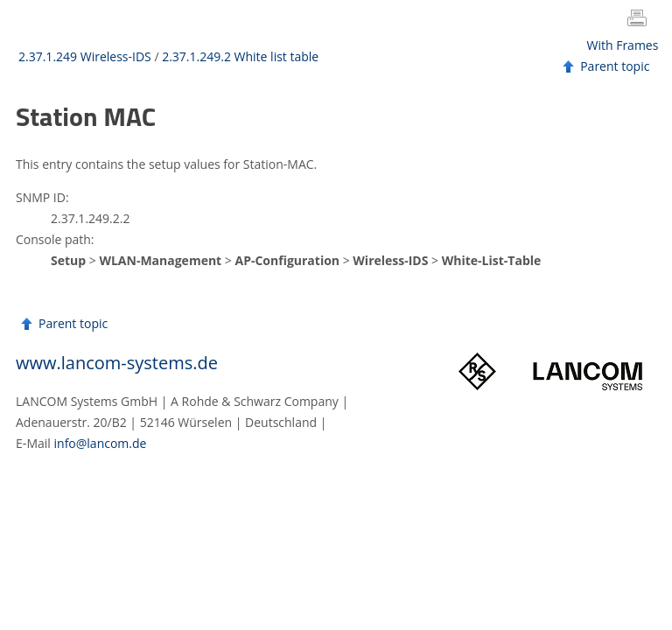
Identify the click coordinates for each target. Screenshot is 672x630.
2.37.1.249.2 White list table (240, 56)
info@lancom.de (101, 443)
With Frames (623, 45)
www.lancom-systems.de (117, 363)
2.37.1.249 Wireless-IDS (85, 56)
